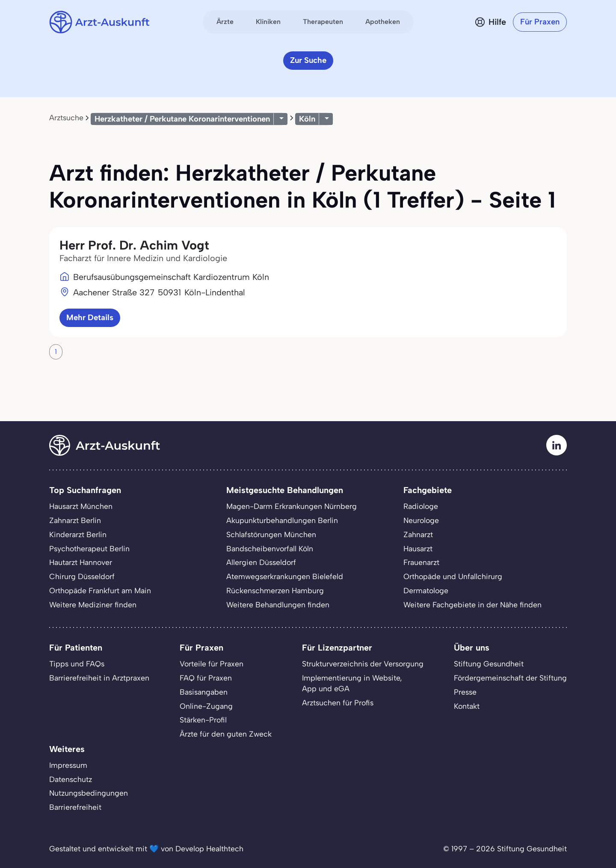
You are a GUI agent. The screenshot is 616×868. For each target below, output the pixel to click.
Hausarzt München (81, 506)
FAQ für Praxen (206, 678)
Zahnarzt (418, 534)
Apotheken (383, 22)
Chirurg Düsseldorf (82, 576)
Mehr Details (90, 317)
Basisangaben (204, 692)
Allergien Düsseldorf (261, 562)
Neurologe (421, 520)
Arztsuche (66, 117)
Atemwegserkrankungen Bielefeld (285, 576)
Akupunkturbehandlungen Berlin (282, 520)
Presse (465, 692)
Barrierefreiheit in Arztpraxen (99, 678)
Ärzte (225, 22)
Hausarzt (418, 548)
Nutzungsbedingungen (89, 793)
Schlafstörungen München (271, 534)
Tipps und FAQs (77, 664)
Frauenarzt (421, 562)
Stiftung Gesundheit (489, 664)
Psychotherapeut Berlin (89, 548)
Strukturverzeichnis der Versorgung (363, 664)
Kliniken (268, 22)
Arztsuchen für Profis (338, 703)
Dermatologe (426, 590)
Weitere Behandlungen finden (278, 605)
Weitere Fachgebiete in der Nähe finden (472, 605)
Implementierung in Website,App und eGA (352, 683)
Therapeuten (323, 22)
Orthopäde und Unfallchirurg (453, 576)
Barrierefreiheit (75, 807)
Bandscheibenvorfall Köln (270, 548)
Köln (307, 119)
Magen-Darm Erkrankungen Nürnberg (292, 506)
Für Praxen (540, 22)
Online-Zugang (206, 706)
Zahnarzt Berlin (75, 520)
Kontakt (467, 706)
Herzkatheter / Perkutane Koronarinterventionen (182, 119)
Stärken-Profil (203, 720)
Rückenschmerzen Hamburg (275, 590)
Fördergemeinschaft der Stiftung (510, 678)
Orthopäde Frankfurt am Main (100, 590)
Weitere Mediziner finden (93, 605)
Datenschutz (71, 779)
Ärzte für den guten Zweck (226, 734)
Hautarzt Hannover (81, 562)
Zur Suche (308, 60)
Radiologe (421, 506)
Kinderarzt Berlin (78, 534)
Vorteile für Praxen (212, 664)
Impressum (68, 765)
